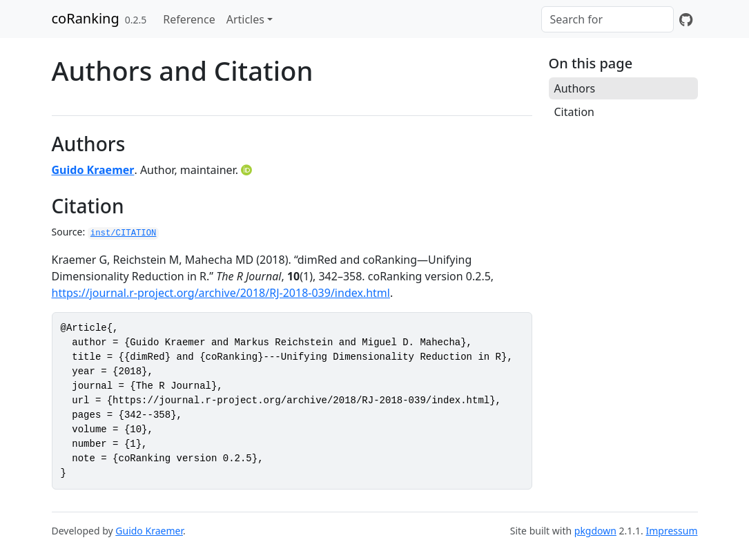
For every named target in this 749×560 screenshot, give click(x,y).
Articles (245, 19)
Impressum (672, 531)
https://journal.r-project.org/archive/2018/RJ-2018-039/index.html (221, 293)
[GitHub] (686, 19)
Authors (575, 88)
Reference (189, 19)
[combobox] (607, 19)
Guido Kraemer (93, 170)
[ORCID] (248, 170)
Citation (574, 112)
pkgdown (595, 531)
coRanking (86, 18)
